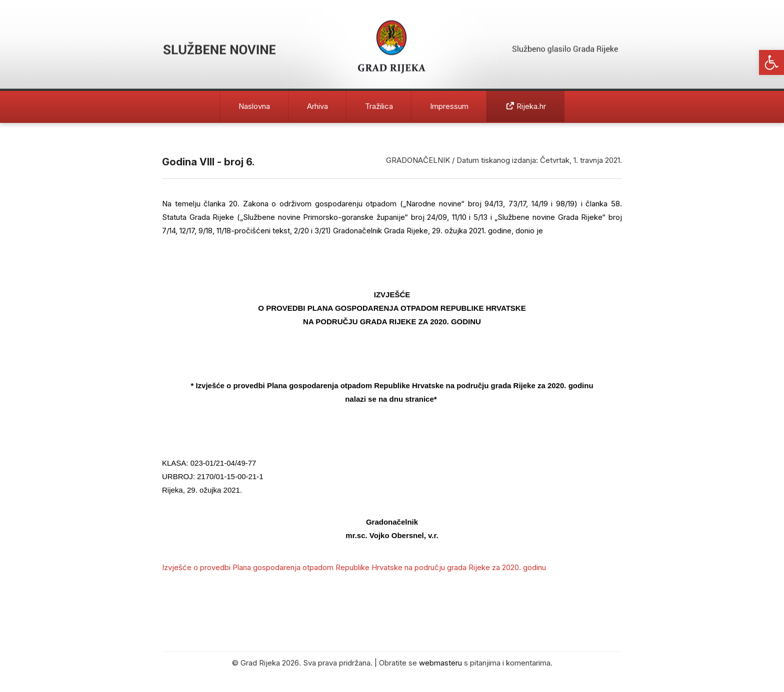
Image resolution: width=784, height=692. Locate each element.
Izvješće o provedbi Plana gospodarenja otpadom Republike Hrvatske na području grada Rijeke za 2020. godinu (354, 567)
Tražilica (379, 106)
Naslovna (254, 106)
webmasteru (440, 663)
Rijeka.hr (526, 106)
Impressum (449, 106)
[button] (771, 62)
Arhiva (317, 106)
